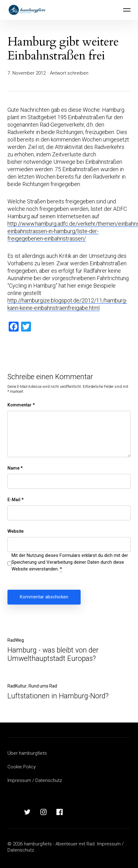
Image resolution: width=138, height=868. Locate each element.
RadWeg (16, 640)
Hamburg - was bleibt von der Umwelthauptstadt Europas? (53, 654)
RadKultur (17, 686)
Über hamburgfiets (27, 753)
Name (15, 468)
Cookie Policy (22, 767)
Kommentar (21, 405)
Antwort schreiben (69, 73)
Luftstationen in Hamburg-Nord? (58, 696)
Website (16, 531)
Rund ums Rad (43, 686)
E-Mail (16, 500)
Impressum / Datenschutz (35, 780)
